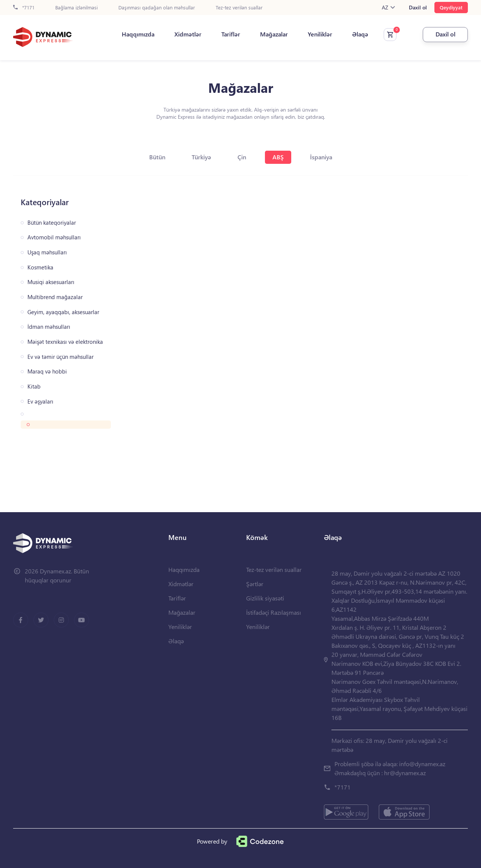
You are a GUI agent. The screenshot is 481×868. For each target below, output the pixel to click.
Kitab (34, 386)
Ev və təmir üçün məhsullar (61, 357)
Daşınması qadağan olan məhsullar (157, 8)
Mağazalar (274, 34)
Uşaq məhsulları (47, 252)
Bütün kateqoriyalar (52, 223)
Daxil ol (418, 8)
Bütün (157, 157)
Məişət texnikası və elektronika (65, 342)
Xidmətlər (188, 34)
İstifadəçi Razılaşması (274, 612)
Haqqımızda (138, 34)
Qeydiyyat (451, 7)
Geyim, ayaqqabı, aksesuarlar (63, 312)
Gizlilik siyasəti (265, 598)
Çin (242, 157)
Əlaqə (360, 34)
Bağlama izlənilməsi (76, 8)
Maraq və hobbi (47, 371)
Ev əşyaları (40, 401)
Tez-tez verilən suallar (239, 8)
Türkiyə (201, 157)
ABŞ (278, 157)
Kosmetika (40, 267)
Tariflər (231, 34)
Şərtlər (255, 584)
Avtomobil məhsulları (54, 237)
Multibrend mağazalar (55, 297)
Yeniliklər (320, 34)
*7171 (24, 8)
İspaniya (321, 157)
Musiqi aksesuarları (51, 282)
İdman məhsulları (49, 327)
